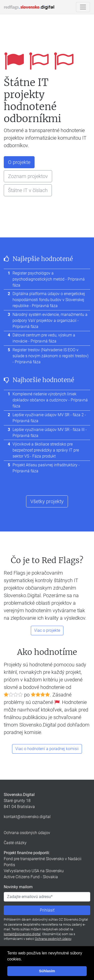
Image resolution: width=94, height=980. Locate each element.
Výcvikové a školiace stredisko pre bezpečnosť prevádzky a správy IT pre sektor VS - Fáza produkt (46, 450)
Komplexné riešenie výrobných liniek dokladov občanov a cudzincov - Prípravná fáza (50, 400)
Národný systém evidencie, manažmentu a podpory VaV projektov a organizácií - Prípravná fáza (50, 321)
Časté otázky (15, 843)
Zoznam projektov (28, 176)
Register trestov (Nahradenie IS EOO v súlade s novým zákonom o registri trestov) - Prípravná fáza (51, 356)
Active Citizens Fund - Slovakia (31, 877)
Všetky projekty (47, 501)
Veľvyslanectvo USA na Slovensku (34, 871)
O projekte (19, 162)
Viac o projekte (47, 630)
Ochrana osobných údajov (27, 833)
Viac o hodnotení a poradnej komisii (47, 749)
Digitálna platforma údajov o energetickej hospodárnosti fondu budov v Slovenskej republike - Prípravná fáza (49, 300)
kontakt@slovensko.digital (27, 817)
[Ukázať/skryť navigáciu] (83, 7)
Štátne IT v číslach (28, 190)
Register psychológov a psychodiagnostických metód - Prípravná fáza (49, 279)
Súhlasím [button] (47, 971)
